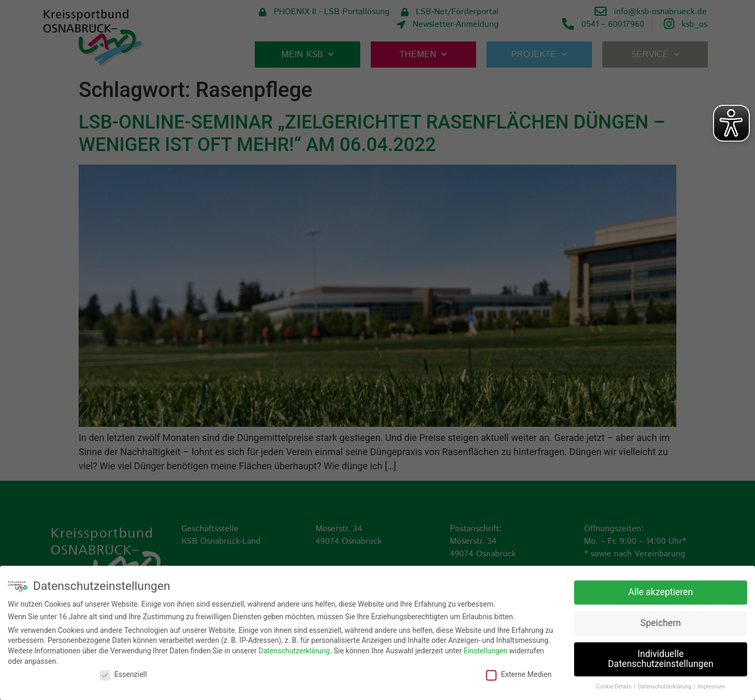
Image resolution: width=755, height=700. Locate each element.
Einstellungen (486, 650)
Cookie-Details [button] (614, 686)
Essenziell (123, 674)
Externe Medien (519, 674)
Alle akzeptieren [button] (661, 591)
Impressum (711, 686)
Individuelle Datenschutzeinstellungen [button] (660, 658)
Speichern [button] (660, 622)
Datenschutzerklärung (294, 650)
